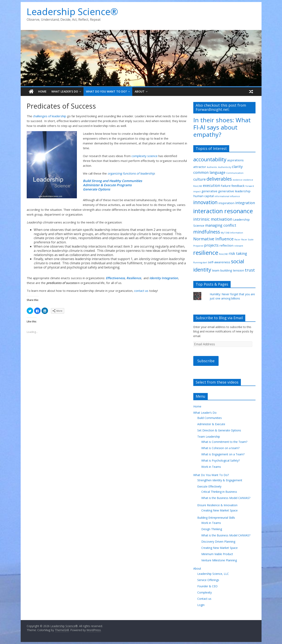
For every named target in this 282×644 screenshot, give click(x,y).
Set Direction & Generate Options (219, 430)
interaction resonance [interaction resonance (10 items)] (223, 211)
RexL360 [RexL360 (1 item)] (223, 254)
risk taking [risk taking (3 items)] (238, 253)
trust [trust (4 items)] (250, 270)
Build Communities (210, 418)
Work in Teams (211, 467)
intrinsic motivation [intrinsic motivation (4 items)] (213, 219)
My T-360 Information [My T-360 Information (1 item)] (232, 233)
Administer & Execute (211, 424)
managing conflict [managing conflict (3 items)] (221, 225)
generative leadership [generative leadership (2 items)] (234, 191)
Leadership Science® (72, 11)
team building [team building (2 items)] (222, 270)
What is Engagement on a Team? (223, 454)
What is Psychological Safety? (220, 460)
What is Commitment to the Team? (224, 442)
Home (42, 91)
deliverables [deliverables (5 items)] (219, 179)
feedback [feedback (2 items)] (238, 186)
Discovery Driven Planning (218, 542)
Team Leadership (209, 437)
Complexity (205, 592)
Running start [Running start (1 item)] (200, 262)
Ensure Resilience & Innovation (217, 505)
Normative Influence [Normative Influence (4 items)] (213, 239)
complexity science (145, 156)
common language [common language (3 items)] (209, 172)
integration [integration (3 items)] (245, 203)
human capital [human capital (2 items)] (204, 196)
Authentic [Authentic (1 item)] (212, 167)
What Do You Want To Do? (106, 91)
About (140, 91)
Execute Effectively (209, 486)
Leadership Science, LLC (213, 574)
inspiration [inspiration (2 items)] (226, 203)
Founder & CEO (207, 586)
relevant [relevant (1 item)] (239, 246)
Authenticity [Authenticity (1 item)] (225, 167)
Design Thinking (212, 529)
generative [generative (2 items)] (209, 191)
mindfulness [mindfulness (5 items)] (207, 232)
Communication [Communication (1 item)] (235, 173)
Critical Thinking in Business (219, 492)
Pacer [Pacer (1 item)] (237, 240)
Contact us (204, 599)
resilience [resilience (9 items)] (206, 253)
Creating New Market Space (219, 510)
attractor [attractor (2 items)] (200, 167)
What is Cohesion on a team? (220, 448)
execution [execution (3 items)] (211, 185)
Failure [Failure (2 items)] (226, 186)
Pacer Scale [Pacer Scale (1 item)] (247, 240)
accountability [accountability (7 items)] (210, 159)
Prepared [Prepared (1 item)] (198, 246)
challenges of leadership (50, 116)
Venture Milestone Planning (219, 560)
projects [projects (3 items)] (211, 245)
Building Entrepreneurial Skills (216, 518)
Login (201, 605)
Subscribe (206, 361)
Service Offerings (208, 580)
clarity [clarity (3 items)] (237, 167)
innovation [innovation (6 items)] (205, 202)
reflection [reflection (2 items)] (226, 245)
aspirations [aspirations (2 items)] (235, 160)
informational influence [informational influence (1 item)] (227, 196)
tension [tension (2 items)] (238, 270)
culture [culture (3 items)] (200, 179)
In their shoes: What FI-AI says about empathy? (222, 127)
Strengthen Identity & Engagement (220, 480)
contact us (142, 291)
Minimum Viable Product (217, 554)
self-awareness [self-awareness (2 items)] (219, 262)
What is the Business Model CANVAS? (226, 498)
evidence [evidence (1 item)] (238, 180)
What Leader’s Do (65, 91)
